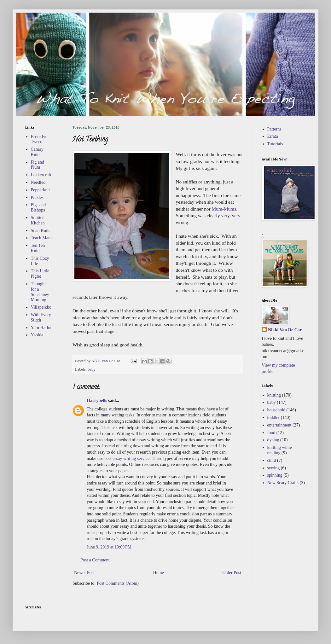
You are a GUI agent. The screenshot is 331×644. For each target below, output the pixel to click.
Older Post (232, 573)
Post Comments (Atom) (118, 583)
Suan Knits (41, 231)
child (272, 460)
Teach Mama (42, 238)
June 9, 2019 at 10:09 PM (109, 547)
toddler (274, 418)
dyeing (273, 440)
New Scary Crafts (283, 483)
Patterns (274, 129)
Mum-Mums (224, 209)
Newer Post (84, 573)
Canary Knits (37, 152)
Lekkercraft (41, 175)
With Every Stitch (41, 317)
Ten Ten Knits (38, 248)
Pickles (37, 197)
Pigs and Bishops (38, 207)
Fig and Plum (38, 165)
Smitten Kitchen (38, 220)
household (276, 410)
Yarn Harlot (41, 328)
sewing (274, 468)
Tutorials (275, 144)
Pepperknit (41, 190)
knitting (274, 395)
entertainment (279, 425)
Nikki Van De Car (285, 330)
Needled (38, 182)
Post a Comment (95, 560)
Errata (273, 136)
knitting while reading (280, 450)
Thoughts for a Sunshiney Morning (40, 292)
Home (159, 573)
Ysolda (37, 335)
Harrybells (97, 400)
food (271, 433)
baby (91, 369)
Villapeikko (41, 307)
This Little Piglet (40, 274)
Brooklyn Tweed (39, 139)
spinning (275, 475)
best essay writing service (127, 458)
